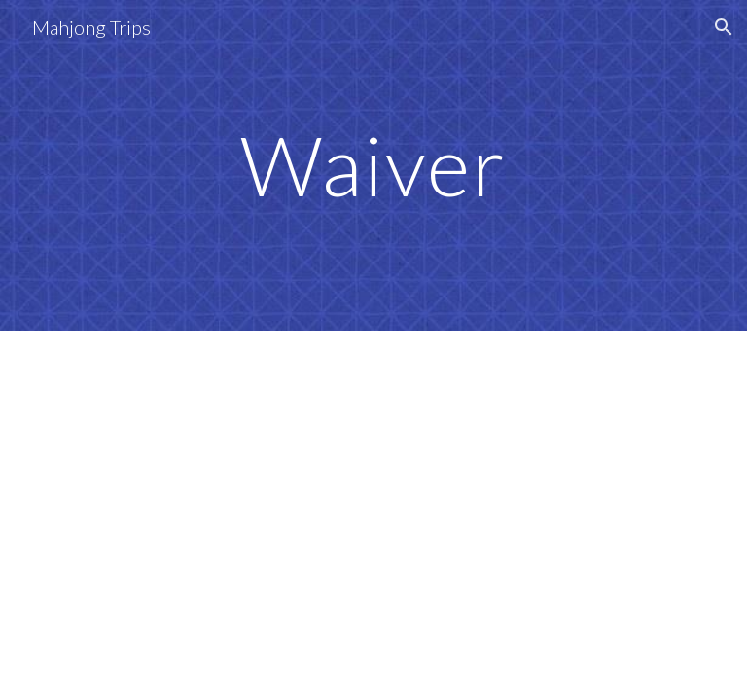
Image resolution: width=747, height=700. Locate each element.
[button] (724, 27)
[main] (373, 165)
